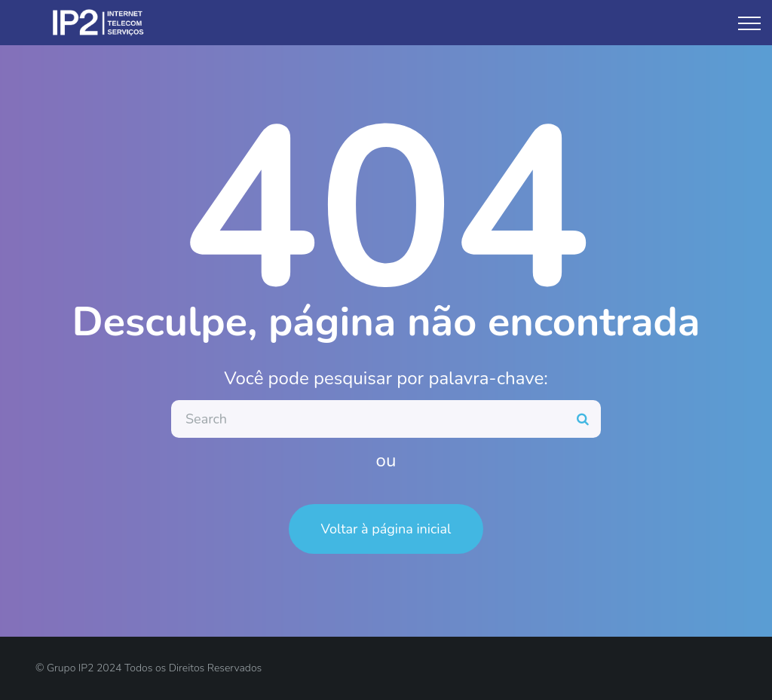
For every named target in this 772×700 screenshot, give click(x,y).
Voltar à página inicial (386, 529)
